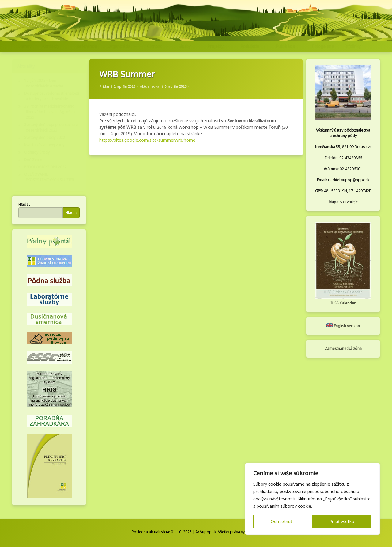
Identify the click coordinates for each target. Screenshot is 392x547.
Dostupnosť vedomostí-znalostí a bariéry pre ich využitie (52, 96)
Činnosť (154, 46)
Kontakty (51, 46)
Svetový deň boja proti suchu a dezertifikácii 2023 (51, 127)
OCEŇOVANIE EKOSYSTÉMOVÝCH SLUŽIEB (49, 177)
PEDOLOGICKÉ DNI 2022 (45, 167)
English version (343, 326)
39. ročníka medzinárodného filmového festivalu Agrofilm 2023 (49, 112)
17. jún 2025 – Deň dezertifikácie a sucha (44, 83)
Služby (185, 46)
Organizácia (119, 46)
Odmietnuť (281, 521)
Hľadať (24, 204)
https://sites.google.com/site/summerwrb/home (147, 140)
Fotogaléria (323, 46)
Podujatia (250, 46)
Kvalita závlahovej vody (44, 145)
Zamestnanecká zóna (343, 348)
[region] (312, 499)
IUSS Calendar (343, 303)
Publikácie (285, 46)
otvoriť (349, 202)
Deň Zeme (33, 160)
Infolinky (352, 46)
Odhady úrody (37, 152)
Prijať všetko (342, 521)
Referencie (87, 46)
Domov (24, 46)
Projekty (215, 46)
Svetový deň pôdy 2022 (45, 138)
